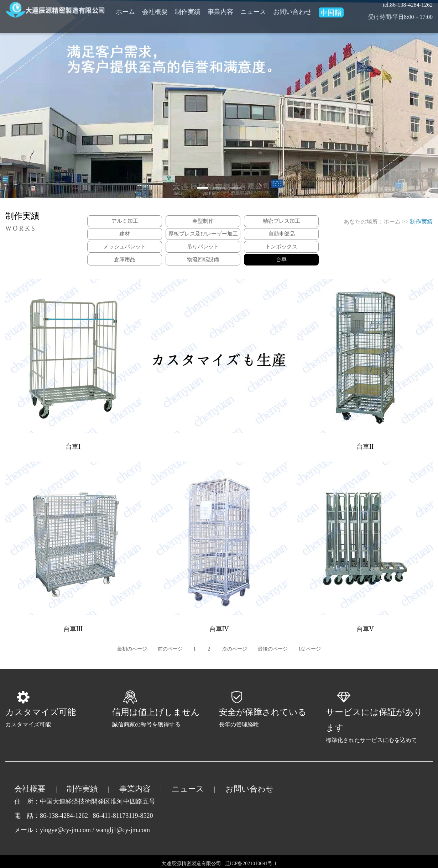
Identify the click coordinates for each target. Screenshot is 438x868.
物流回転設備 (203, 259)
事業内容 (135, 789)
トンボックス (281, 247)
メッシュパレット (125, 247)
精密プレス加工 (281, 221)
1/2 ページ (310, 649)
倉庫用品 (125, 259)
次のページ (235, 649)
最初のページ (132, 649)
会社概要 (30, 789)
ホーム (392, 222)
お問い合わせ (250, 789)
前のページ (170, 649)
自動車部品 (281, 234)
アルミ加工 (125, 221)
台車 (281, 259)
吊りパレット (203, 247)
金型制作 (203, 221)
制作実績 (82, 789)
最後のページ (273, 649)
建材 (125, 234)
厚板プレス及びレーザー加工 (203, 234)
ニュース (188, 789)
